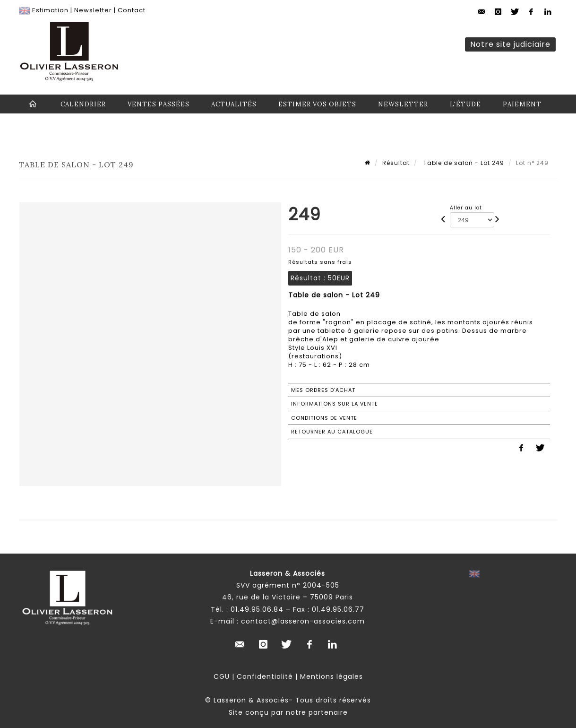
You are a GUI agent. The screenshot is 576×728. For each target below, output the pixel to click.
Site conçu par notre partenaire (288, 712)
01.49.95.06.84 (257, 609)
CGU (222, 676)
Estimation (50, 10)
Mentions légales (331, 676)
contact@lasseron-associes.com (303, 621)
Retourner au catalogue (332, 432)
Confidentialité (265, 676)
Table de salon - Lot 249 (463, 163)
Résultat (396, 163)
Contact (132, 10)
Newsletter (93, 10)
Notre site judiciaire (510, 44)
